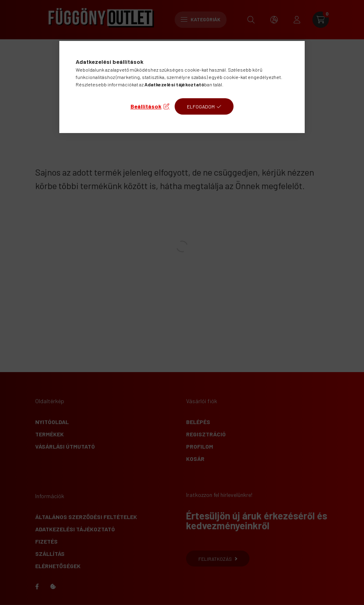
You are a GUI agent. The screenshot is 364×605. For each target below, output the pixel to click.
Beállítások (146, 106)
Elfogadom (201, 106)
